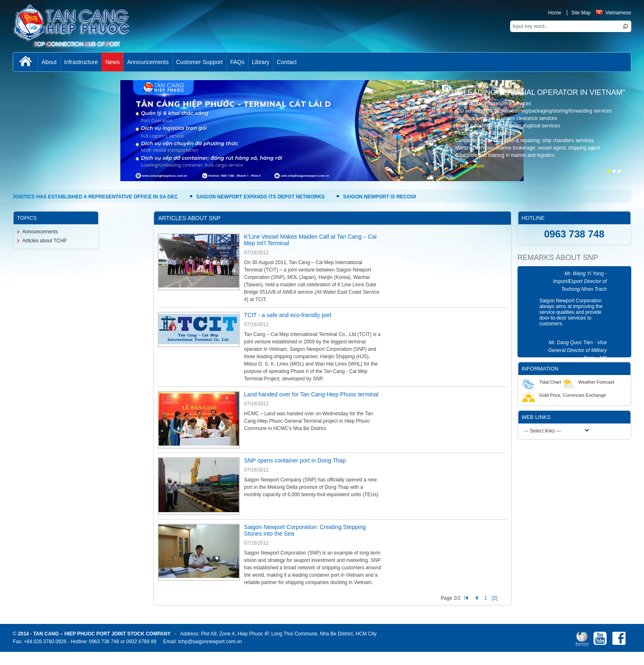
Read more (472, 166)
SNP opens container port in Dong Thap (295, 460)
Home (554, 13)
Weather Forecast (588, 382)
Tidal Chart (542, 382)
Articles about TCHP (45, 241)
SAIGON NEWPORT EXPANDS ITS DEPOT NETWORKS (262, 197)
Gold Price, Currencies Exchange (564, 395)
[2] (495, 598)
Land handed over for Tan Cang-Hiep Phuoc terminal (311, 394)
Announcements (40, 232)
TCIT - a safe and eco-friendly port (288, 315)
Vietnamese (613, 13)
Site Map (581, 13)
